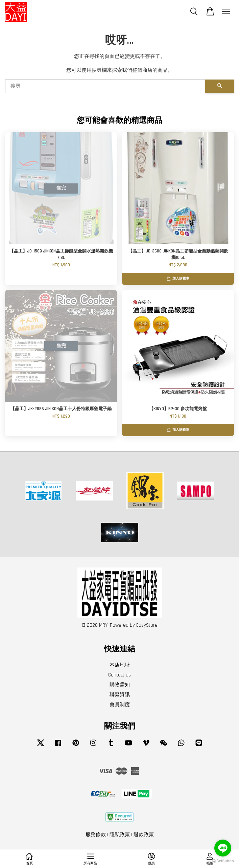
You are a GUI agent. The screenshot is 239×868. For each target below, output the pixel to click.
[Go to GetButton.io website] (223, 861)
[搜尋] (105, 86)
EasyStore (147, 625)
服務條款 (96, 835)
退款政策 (144, 835)
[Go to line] (223, 848)
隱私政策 (120, 835)
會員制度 (120, 705)
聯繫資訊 (120, 695)
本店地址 (120, 665)
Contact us (119, 675)
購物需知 (120, 685)
